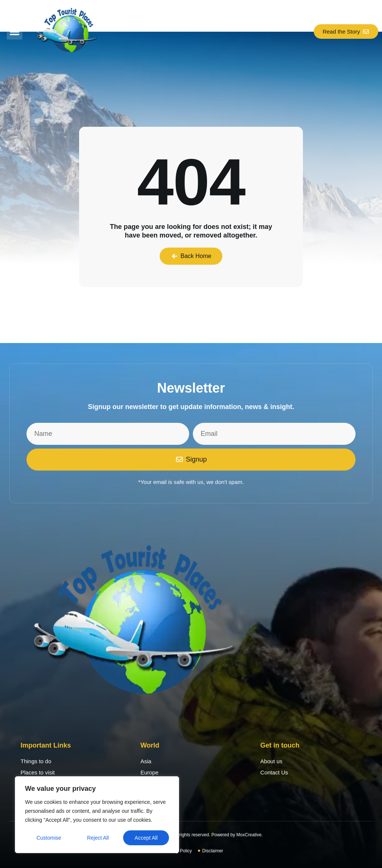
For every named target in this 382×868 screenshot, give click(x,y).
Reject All (98, 838)
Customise (49, 838)
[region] (97, 815)
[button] (15, 32)
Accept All (146, 838)
